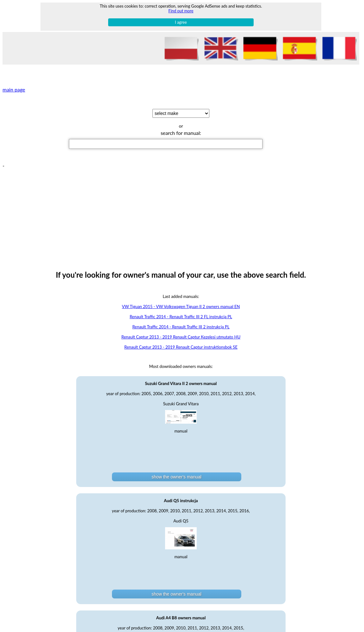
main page (14, 89)
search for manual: (181, 133)
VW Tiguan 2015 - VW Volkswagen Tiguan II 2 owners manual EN (181, 307)
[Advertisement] (182, 213)
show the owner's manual (176, 477)
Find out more (181, 11)
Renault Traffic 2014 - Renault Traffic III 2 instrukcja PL (181, 327)
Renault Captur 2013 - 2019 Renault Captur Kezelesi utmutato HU (181, 337)
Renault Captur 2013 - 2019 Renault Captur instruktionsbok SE (181, 347)
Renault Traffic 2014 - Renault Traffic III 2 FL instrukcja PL (181, 317)
